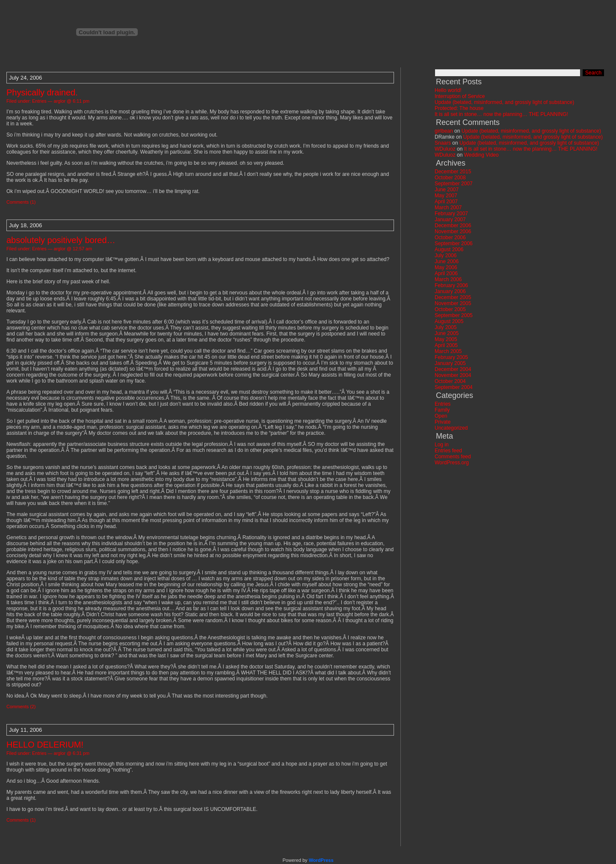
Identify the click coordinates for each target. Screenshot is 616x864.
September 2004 (454, 387)
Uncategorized (451, 428)
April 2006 (446, 273)
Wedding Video (481, 155)
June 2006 (447, 261)
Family (442, 410)
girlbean (444, 131)
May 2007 (446, 196)
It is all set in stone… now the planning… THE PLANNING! (501, 114)
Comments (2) (21, 707)
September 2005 (454, 315)
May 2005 (446, 339)
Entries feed (448, 451)
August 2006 (449, 249)
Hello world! (448, 90)
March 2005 (448, 351)
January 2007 (450, 220)
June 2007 (447, 190)
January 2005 (450, 363)
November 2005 (453, 303)
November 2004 (453, 375)
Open (441, 416)
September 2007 (454, 184)
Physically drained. (42, 92)
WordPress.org (452, 463)
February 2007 (451, 214)
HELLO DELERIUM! (45, 745)
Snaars (443, 143)
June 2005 (447, 333)
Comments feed (453, 457)
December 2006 (453, 226)
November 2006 (453, 232)
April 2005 (446, 345)
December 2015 (453, 172)
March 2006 (448, 279)
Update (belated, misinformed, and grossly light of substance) (504, 102)
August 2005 (449, 321)
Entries (39, 101)
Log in (442, 445)
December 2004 (453, 369)
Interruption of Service (460, 96)
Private (443, 422)
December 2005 (453, 297)
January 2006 (450, 291)
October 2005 (450, 309)
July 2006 (446, 255)
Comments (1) (21, 202)
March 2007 (448, 208)
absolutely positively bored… (61, 240)
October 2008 (450, 178)
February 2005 (451, 357)
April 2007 (446, 202)
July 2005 (446, 327)
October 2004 (450, 381)
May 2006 (446, 267)
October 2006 (450, 238)
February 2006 (451, 285)
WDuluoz (445, 149)
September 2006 (454, 243)
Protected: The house (459, 108)
